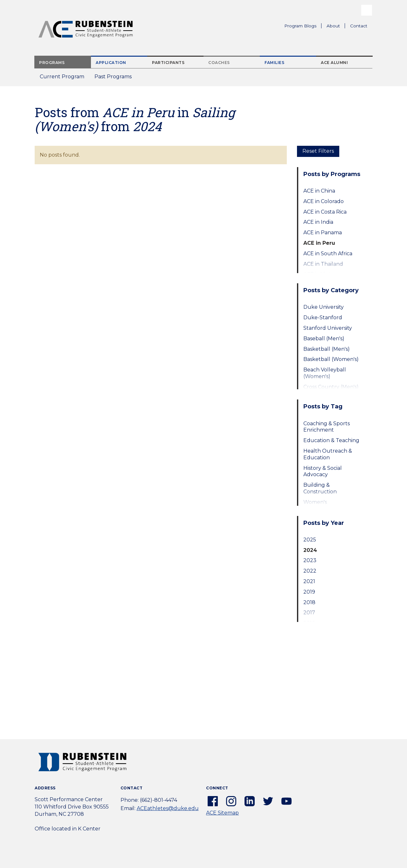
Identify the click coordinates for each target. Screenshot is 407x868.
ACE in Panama (323, 233)
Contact (359, 26)
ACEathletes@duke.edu (168, 808)
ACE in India (318, 222)
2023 (310, 560)
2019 (309, 592)
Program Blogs (300, 26)
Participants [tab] (168, 63)
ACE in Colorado (324, 201)
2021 (309, 581)
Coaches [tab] (219, 63)
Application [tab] (111, 63)
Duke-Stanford (323, 318)
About (336, 27)
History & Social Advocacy (323, 471)
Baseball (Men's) (324, 339)
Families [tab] (274, 63)
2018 (309, 602)
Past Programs (116, 78)
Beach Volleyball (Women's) (325, 373)
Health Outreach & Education (328, 454)
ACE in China (319, 191)
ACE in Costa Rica (325, 212)
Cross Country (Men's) (331, 387)
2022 (310, 571)
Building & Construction (320, 488)
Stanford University (328, 328)
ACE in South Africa (328, 254)
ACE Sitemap (222, 813)
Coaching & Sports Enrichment (327, 427)
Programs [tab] (52, 63)
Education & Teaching (331, 440)
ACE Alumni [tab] (334, 63)
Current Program (62, 77)
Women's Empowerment (323, 505)
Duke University (324, 307)
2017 (309, 613)
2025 (310, 540)
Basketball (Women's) (331, 359)
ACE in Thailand (323, 264)
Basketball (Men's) (327, 349)
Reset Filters (318, 151)
